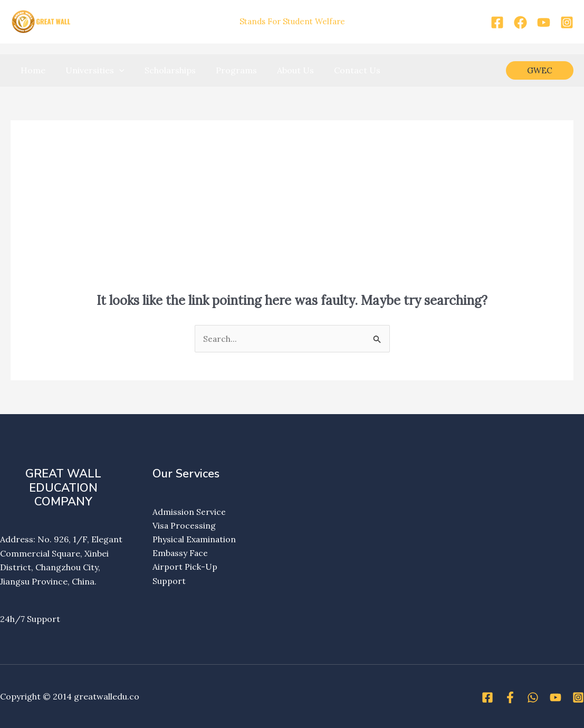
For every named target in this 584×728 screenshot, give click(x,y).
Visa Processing (184, 525)
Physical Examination (195, 540)
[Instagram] (567, 22)
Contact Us (340, 70)
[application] (114, 70)
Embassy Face (181, 553)
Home (31, 70)
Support (169, 581)
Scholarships (162, 70)
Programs (225, 70)
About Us (281, 70)
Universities (90, 70)
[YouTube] (544, 22)
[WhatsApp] (533, 697)
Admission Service (189, 512)
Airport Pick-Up (185, 567)
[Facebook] (497, 22)
